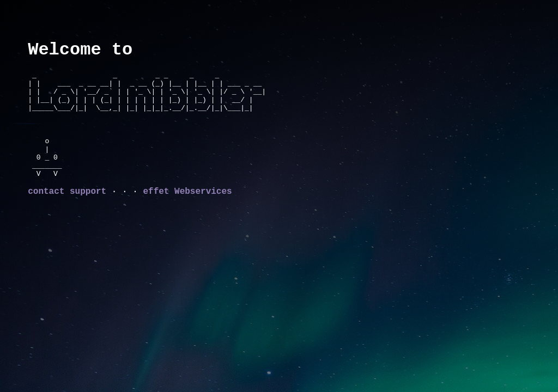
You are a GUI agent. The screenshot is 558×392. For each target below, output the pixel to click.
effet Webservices (187, 208)
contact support (67, 208)
